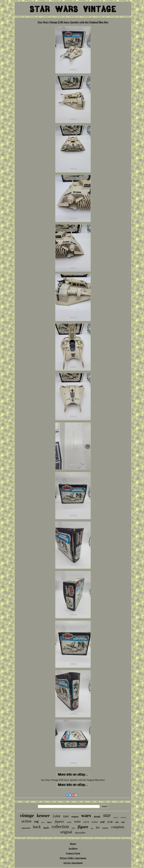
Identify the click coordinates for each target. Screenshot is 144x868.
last (92, 828)
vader (69, 822)
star (107, 815)
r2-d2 (110, 822)
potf (103, 822)
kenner (43, 816)
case (73, 828)
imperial (123, 817)
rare (66, 816)
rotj (36, 822)
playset (116, 817)
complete (118, 827)
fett (98, 827)
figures (59, 821)
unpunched (26, 828)
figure (83, 827)
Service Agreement (73, 863)
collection (60, 827)
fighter (50, 822)
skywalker (80, 833)
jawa (43, 822)
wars (86, 815)
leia (117, 822)
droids (97, 817)
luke (56, 816)
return (75, 817)
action (26, 821)
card (86, 822)
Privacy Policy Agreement (73, 858)
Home (73, 844)
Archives (73, 849)
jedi (123, 822)
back (37, 827)
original (66, 832)
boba (77, 821)
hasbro (105, 828)
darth (46, 828)
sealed (95, 822)
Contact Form (73, 853)
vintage (27, 816)
